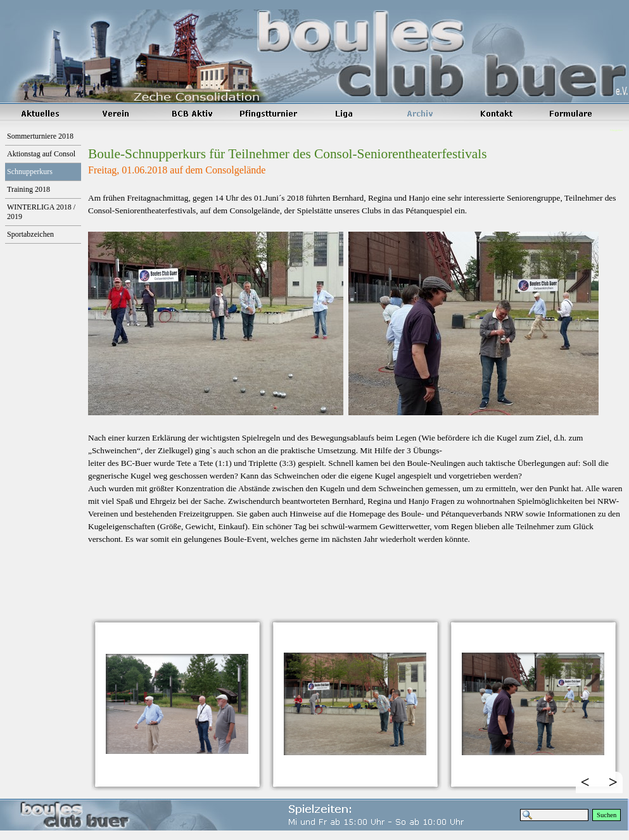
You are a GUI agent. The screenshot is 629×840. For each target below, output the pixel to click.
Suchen (607, 815)
